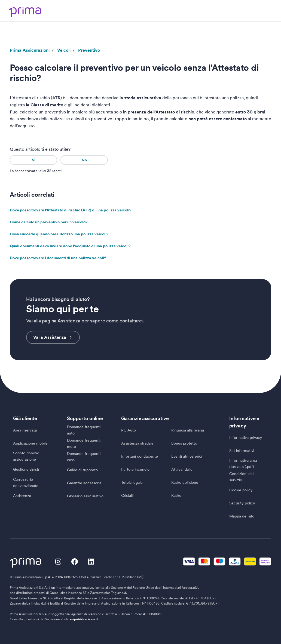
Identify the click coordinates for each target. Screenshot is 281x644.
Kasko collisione (185, 482)
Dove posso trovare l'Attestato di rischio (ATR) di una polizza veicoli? (71, 210)
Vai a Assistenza (53, 337)
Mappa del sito (242, 516)
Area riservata (25, 430)
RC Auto (129, 430)
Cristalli (127, 495)
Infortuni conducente (140, 456)
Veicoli (64, 50)
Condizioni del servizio (241, 477)
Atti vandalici (182, 469)
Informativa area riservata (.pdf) (243, 464)
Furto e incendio (135, 469)
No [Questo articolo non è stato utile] (84, 160)
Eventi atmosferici (187, 456)
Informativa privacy (246, 437)
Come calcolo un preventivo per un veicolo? (49, 222)
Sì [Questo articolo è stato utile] (34, 160)
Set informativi (242, 451)
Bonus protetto (184, 443)
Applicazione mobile (30, 443)
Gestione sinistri (27, 469)
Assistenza (22, 496)
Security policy (242, 503)
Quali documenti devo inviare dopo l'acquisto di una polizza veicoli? (70, 246)
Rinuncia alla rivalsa (188, 430)
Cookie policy (241, 490)
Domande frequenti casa (84, 457)
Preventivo (89, 50)
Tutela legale (132, 482)
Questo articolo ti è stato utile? (40, 149)
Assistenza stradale (137, 443)
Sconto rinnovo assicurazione (26, 456)
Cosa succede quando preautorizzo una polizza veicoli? (59, 234)
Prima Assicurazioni (30, 50)
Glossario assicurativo (85, 496)
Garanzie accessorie (84, 483)
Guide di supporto (82, 470)
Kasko (176, 495)
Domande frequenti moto (84, 443)
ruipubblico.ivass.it (84, 619)
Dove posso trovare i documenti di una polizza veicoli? (58, 258)
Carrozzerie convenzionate (26, 483)
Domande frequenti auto (84, 430)
